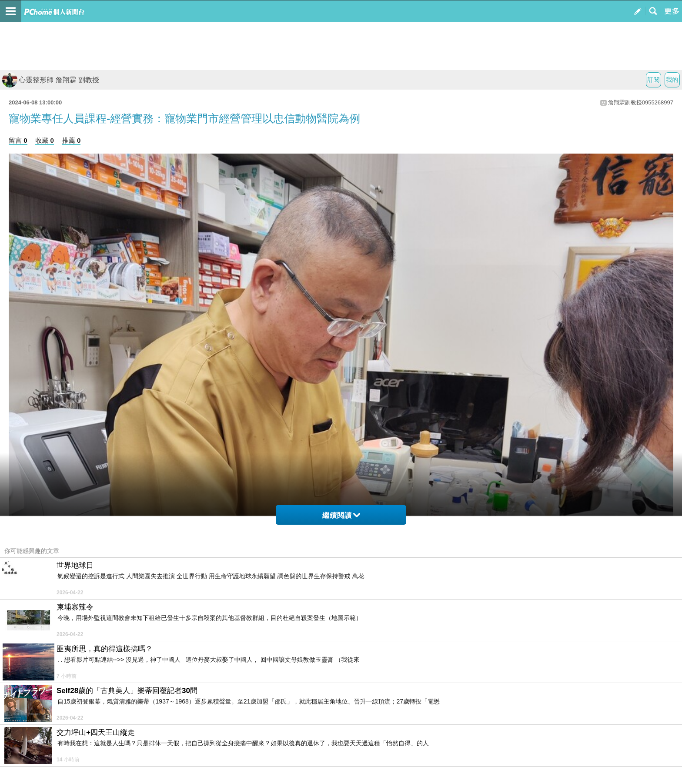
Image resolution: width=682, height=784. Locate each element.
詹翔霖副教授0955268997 (641, 102)
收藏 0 (45, 140)
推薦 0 (72, 140)
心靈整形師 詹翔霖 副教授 (51, 80)
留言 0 (18, 140)
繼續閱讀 (341, 515)
